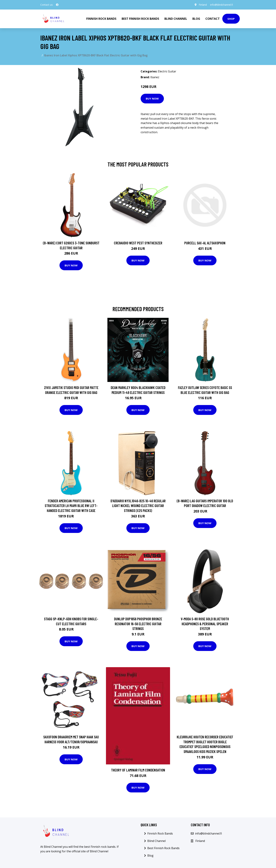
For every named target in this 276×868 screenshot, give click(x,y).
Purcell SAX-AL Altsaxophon (205, 243)
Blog (196, 19)
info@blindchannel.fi (222, 5)
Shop (231, 19)
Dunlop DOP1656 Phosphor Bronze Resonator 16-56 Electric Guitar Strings (138, 624)
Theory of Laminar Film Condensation (138, 770)
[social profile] (57, 5)
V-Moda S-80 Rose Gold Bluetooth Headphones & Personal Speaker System (205, 624)
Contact (213, 19)
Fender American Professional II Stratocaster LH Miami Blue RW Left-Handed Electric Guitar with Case (71, 506)
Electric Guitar (167, 71)
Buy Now (152, 98)
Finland (203, 5)
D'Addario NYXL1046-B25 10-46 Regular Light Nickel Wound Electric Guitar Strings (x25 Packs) (138, 506)
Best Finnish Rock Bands (140, 19)
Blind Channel (176, 19)
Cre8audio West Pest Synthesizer (138, 243)
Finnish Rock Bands (101, 19)
